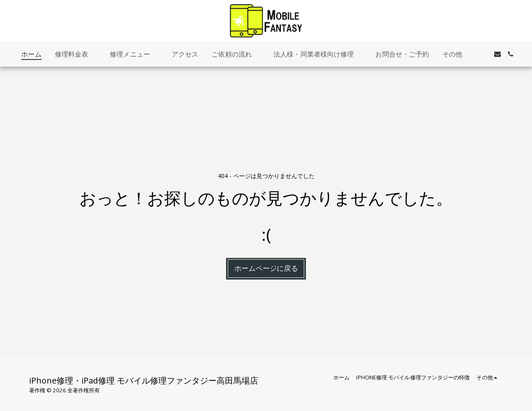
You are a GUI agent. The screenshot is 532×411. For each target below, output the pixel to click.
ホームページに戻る (266, 268)
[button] (76, 54)
